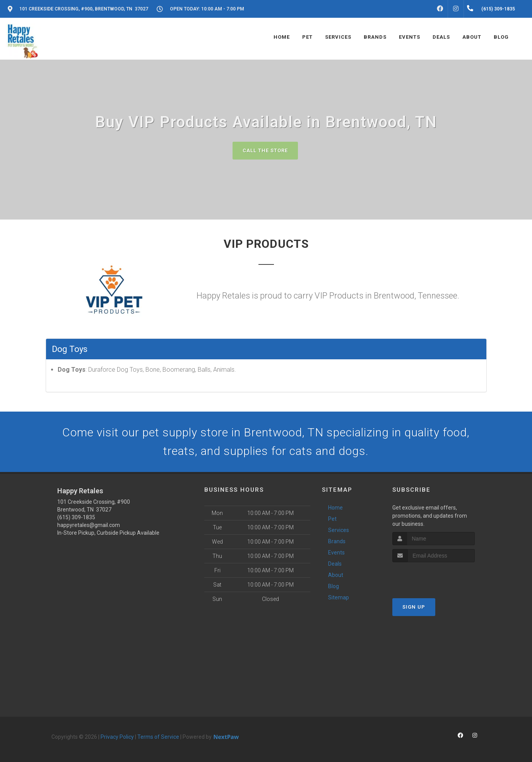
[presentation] (434, 577)
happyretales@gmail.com (89, 525)
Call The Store (265, 150)
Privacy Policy (117, 737)
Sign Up (414, 607)
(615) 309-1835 (76, 517)
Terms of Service (158, 737)
